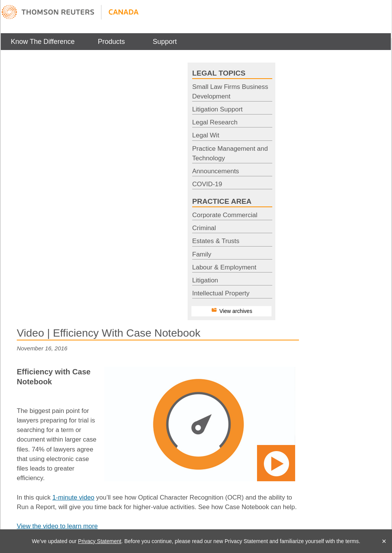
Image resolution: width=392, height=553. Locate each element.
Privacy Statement (100, 541)
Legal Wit (206, 135)
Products (111, 42)
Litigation (205, 280)
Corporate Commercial (225, 215)
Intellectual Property (221, 293)
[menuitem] (43, 42)
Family (202, 254)
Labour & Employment (224, 267)
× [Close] (384, 541)
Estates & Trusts (216, 241)
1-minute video (73, 497)
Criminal (204, 228)
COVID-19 (207, 184)
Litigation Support (217, 109)
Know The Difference (43, 42)
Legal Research (215, 122)
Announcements (216, 171)
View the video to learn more (57, 526)
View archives (236, 311)
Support (165, 42)
